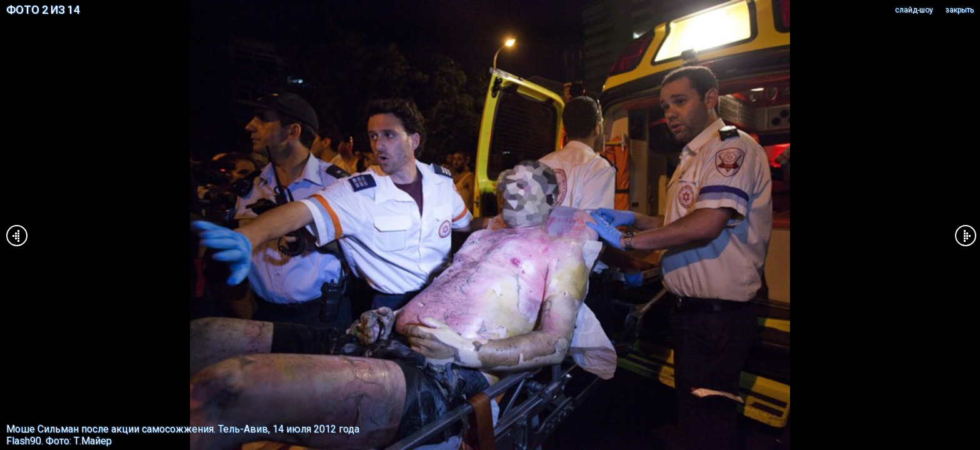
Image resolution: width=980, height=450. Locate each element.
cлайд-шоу (914, 10)
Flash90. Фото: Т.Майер (59, 441)
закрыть (960, 10)
